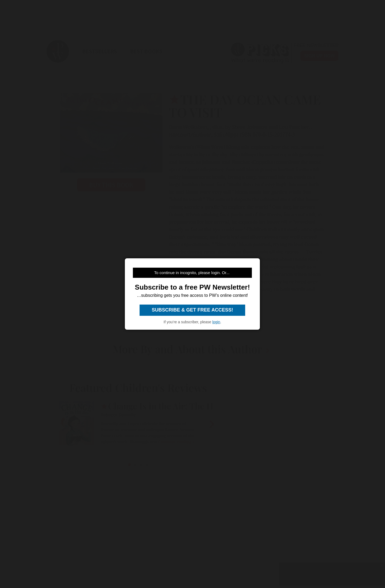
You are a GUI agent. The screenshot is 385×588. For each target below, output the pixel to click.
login (216, 322)
